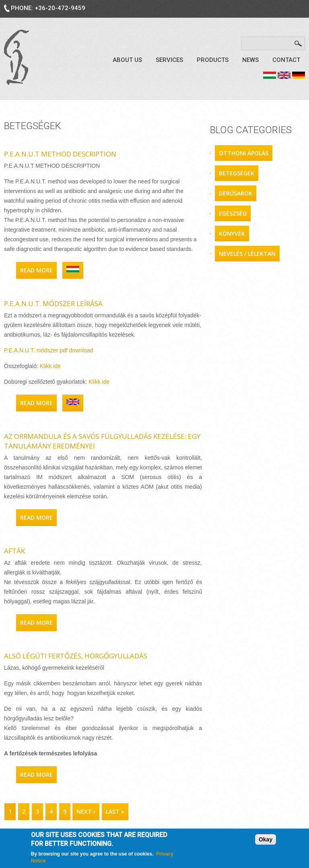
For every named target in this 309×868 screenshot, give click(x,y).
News (250, 60)
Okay (266, 840)
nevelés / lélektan (247, 254)
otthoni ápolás (244, 153)
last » (115, 811)
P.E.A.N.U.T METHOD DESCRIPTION (60, 154)
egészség (233, 213)
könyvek (232, 233)
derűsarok (236, 193)
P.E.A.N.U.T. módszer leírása (53, 303)
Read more (38, 270)
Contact (286, 60)
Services (169, 60)
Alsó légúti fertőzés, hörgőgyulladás (76, 656)
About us (127, 60)
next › (86, 811)
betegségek (237, 173)
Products (213, 60)
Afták (14, 551)
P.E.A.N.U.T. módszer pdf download (49, 350)
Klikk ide (50, 366)
